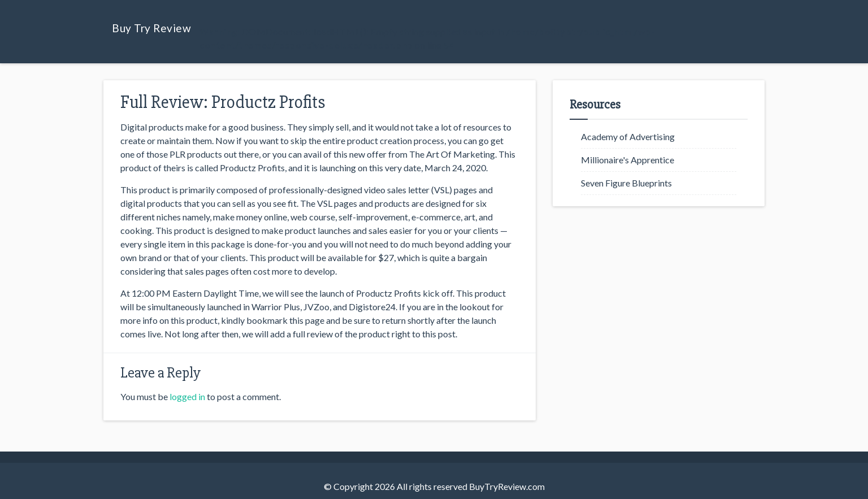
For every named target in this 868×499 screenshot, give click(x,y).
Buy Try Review (151, 28)
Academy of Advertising (628, 136)
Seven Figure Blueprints (626, 183)
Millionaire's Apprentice (628, 160)
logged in (187, 396)
